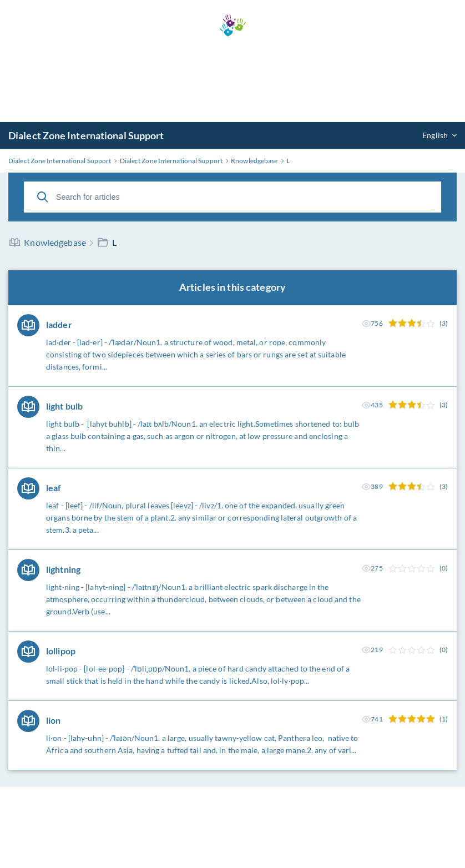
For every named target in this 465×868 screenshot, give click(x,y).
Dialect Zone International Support (86, 135)
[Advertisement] (232, 79)
